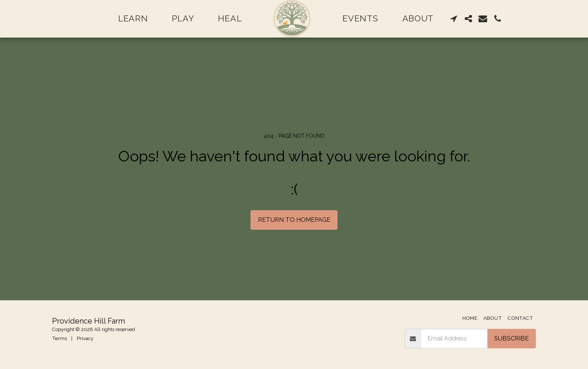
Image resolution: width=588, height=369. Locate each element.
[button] (454, 19)
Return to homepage (294, 220)
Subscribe (511, 338)
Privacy (85, 338)
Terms (59, 338)
